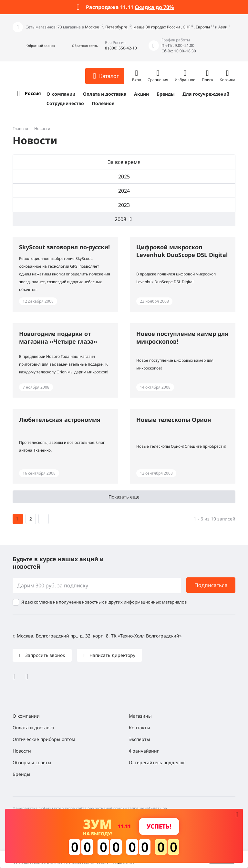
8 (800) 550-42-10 (121, 48)
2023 (124, 205)
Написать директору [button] (112, 655)
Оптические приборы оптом (44, 739)
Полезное (103, 103)
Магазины (140, 716)
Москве (93, 27)
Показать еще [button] (124, 497)
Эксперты (139, 739)
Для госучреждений (206, 94)
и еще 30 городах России (157, 27)
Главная (20, 129)
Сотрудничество (65, 103)
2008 (120, 219)
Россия (33, 93)
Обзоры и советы (32, 762)
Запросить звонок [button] (44, 655)
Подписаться (211, 585)
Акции (141, 94)
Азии (223, 27)
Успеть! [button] (159, 826)
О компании (61, 94)
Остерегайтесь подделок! (157, 762)
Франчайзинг (144, 751)
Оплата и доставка (105, 94)
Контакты (139, 728)
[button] (34, 46)
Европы (203, 27)
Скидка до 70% (154, 7)
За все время (124, 162)
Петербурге (117, 27)
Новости (22, 751)
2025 (124, 177)
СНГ (186, 27)
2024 (124, 191)
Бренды (166, 94)
